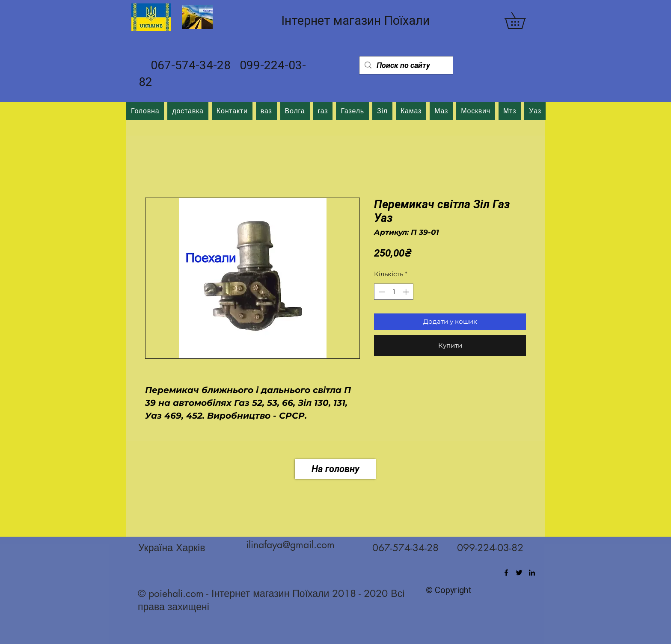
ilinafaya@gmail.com (290, 545)
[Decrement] (381, 292)
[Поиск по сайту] (406, 65)
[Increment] (407, 292)
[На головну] (335, 469)
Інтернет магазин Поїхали (355, 21)
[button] (523, 21)
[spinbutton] (394, 292)
